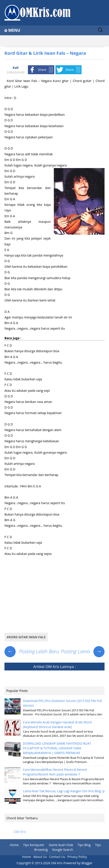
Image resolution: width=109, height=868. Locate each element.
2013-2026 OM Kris (49, 863)
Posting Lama (83, 651)
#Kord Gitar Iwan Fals (26, 637)
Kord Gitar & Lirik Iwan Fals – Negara (45, 53)
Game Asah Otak (61, 845)
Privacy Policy (77, 857)
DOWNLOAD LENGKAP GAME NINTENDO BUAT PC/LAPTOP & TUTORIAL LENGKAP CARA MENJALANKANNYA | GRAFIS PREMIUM (57, 748)
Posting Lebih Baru (32, 651)
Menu (14, 30)
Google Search (63, 850)
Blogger (87, 863)
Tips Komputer (34, 845)
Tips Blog (84, 845)
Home (14, 845)
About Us (40, 857)
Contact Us (57, 857)
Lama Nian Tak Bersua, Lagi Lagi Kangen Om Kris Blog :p (64, 791)
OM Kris (52, 667)
